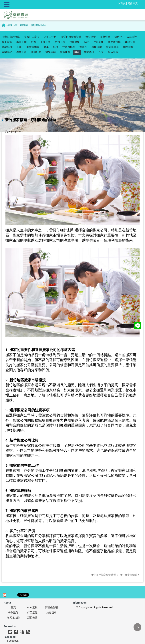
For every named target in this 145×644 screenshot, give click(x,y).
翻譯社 (83, 47)
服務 (55, 47)
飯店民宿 (113, 52)
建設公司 (130, 42)
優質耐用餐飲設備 (71, 37)
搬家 (77, 52)
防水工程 (60, 42)
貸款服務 (65, 52)
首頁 (13, 607)
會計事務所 (112, 47)
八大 (101, 52)
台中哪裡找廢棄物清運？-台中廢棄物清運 (115, 575)
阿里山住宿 (50, 37)
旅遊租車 (51, 612)
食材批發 (91, 37)
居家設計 (132, 37)
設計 (86, 42)
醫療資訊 (89, 52)
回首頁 (122, 3)
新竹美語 (32, 618)
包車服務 (74, 42)
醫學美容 (51, 52)
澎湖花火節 (13, 618)
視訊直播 (98, 42)
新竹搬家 (93, 360)
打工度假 (32, 612)
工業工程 (45, 42)
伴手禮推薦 (114, 42)
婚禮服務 (128, 47)
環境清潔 (97, 47)
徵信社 (118, 37)
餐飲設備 (13, 612)
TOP (137, 627)
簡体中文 (133, 3)
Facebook (13, 641)
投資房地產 (69, 47)
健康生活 (105, 37)
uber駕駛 (32, 607)
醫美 (46, 47)
